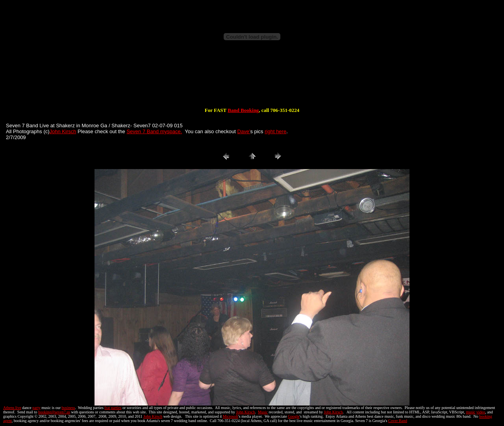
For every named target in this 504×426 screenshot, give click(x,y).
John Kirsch (63, 131)
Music (263, 412)
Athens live (12, 408)
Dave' (244, 131)
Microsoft (231, 416)
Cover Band (398, 421)
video (481, 412)
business (69, 408)
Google (294, 416)
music (471, 412)
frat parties (113, 408)
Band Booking (243, 110)
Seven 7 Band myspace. (154, 131)
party (36, 408)
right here (275, 131)
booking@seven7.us (54, 412)
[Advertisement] (252, 82)
